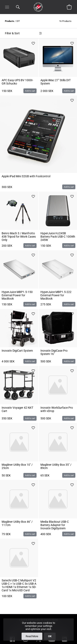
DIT (18, 21)
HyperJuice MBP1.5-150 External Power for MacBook (17, 295)
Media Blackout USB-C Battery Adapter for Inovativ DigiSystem (55, 525)
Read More (32, 636)
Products (10, 21)
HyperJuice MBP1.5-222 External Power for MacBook (56, 295)
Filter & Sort (12, 33)
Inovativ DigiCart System (17, 351)
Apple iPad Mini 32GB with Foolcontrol (26, 176)
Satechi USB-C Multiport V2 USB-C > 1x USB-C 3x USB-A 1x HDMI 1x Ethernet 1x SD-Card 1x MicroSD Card (19, 585)
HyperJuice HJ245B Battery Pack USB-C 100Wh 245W (58, 237)
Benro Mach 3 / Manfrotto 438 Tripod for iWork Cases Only (19, 237)
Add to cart (30, 91)
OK (50, 636)
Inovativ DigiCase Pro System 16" (54, 352)
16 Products (66, 21)
